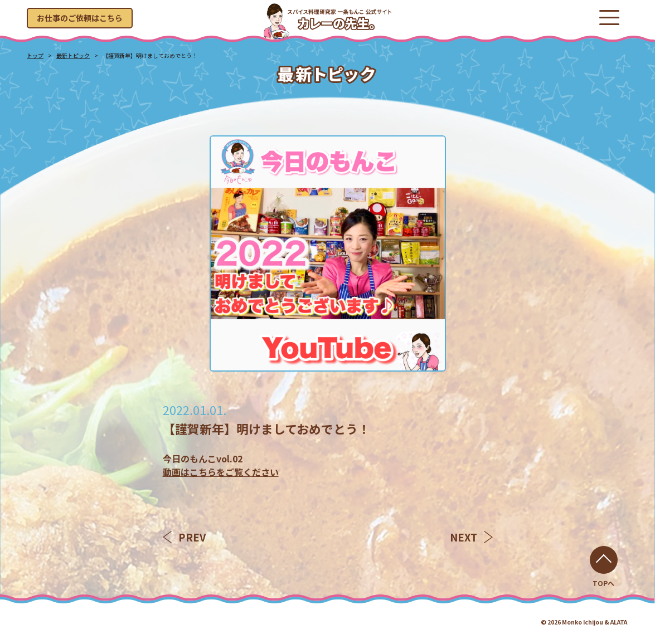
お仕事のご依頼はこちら (80, 18)
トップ (35, 55)
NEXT (471, 537)
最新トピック (73, 55)
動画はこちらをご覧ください (221, 472)
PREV (184, 537)
